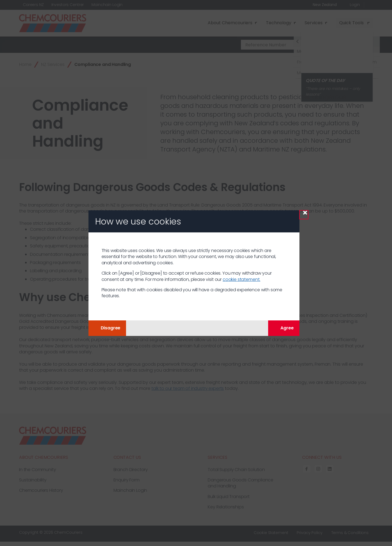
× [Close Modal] (305, 215)
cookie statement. (241, 279)
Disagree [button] (107, 328)
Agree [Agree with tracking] (284, 328)
